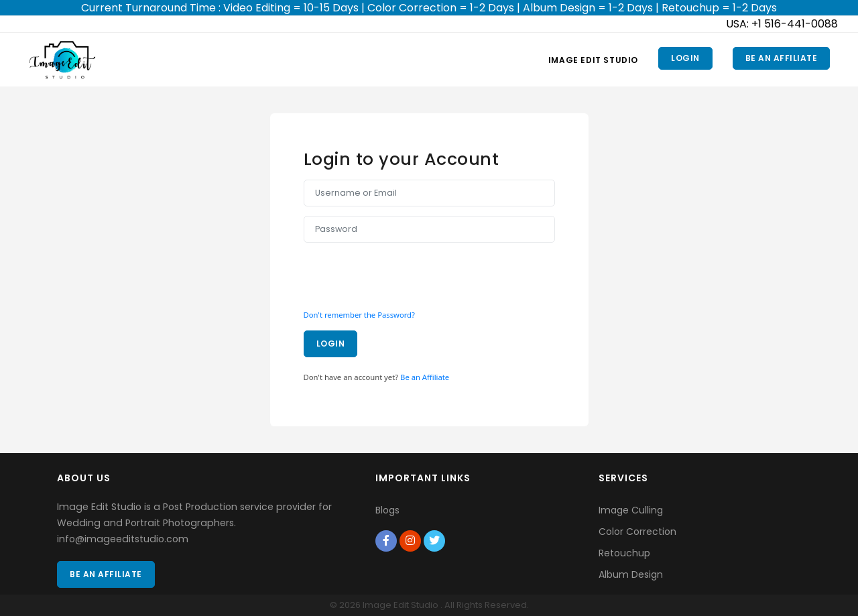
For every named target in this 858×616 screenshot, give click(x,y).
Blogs (387, 510)
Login (685, 58)
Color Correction (637, 532)
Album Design (631, 574)
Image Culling (631, 510)
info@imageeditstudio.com (123, 539)
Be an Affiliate (782, 58)
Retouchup (624, 553)
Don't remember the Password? (359, 315)
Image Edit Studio (593, 60)
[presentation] (406, 272)
